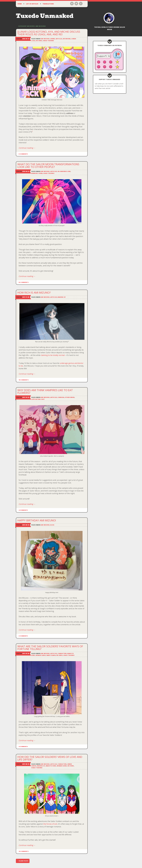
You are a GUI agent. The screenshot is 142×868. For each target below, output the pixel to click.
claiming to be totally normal (53, 355)
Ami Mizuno (45, 39)
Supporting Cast (38, 399)
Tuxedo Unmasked (45, 16)
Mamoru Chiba (37, 173)
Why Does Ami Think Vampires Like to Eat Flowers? (45, 391)
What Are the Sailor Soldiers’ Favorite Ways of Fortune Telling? (50, 648)
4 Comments (23, 510)
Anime (53, 39)
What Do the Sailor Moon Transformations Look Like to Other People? (48, 165)
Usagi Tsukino (48, 41)
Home (20, 4)
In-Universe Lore (64, 171)
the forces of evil (50, 824)
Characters (62, 653)
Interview (67, 39)
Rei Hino (39, 41)
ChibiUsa (61, 397)
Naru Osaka (51, 655)
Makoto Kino (51, 766)
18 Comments (24, 380)
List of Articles (32, 4)
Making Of (62, 297)
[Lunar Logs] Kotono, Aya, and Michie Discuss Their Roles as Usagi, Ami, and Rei (49, 33)
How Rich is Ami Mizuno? (34, 292)
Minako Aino (41, 655)
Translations (48, 4)
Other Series (70, 397)
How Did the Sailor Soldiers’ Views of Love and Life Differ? (50, 758)
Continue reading (27, 148)
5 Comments (23, 154)
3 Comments (23, 636)
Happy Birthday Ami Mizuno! (37, 520)
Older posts (23, 861)
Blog (52, 525)
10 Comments (24, 851)
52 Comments (24, 282)
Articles (59, 39)
